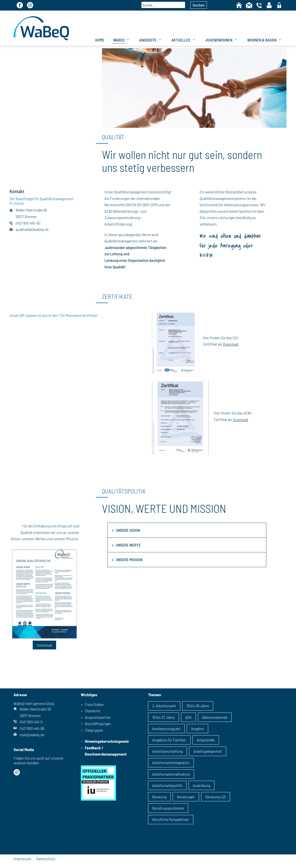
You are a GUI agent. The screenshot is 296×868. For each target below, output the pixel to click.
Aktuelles (181, 40)
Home (239, 5)
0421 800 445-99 (32, 728)
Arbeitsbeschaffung (168, 751)
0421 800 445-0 (31, 722)
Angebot (197, 729)
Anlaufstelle (206, 740)
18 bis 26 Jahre (198, 706)
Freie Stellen (94, 704)
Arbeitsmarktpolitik (167, 785)
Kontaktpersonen (269, 5)
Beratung (159, 797)
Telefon (259, 5)
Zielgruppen (94, 730)
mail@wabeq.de (32, 735)
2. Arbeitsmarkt (164, 706)
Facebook (20, 5)
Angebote (148, 40)
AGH (188, 717)
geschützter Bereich (279, 6)
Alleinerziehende (215, 717)
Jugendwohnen (219, 40)
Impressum (22, 859)
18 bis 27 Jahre (163, 717)
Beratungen (186, 797)
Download (231, 344)
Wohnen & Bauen (262, 40)
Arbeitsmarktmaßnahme (171, 774)
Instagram (30, 5)
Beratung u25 (216, 797)
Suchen (199, 5)
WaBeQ (119, 40)
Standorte (92, 711)
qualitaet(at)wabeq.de (32, 229)
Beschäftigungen (98, 724)
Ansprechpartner (98, 717)
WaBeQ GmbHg (41, 28)
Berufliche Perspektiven (171, 819)
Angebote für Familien (169, 740)
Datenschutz (46, 859)
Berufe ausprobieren (168, 808)
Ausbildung (201, 785)
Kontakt (249, 5)
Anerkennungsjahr (166, 729)
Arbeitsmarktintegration (171, 762)
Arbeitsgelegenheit (208, 751)
